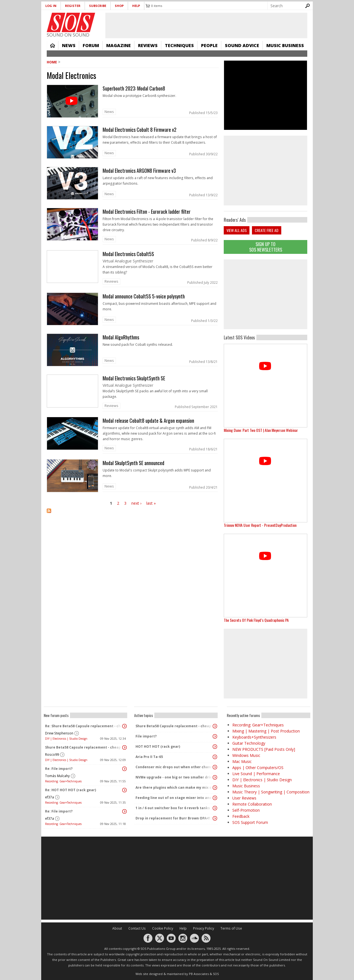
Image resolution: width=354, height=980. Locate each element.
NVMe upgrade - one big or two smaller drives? (175, 777)
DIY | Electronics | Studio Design (66, 739)
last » (151, 503)
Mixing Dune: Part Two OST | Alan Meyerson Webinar (261, 430)
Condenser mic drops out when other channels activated (175, 767)
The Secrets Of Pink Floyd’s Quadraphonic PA (256, 620)
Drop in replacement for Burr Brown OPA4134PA (175, 818)
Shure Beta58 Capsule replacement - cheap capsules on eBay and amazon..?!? (84, 747)
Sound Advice (242, 45)
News (69, 45)
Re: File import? (59, 769)
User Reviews (244, 798)
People (209, 45)
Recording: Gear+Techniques (63, 781)
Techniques (179, 45)
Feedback (241, 816)
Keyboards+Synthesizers (254, 737)
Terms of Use (231, 928)
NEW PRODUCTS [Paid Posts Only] (264, 749)
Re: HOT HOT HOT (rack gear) (71, 790)
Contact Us (137, 928)
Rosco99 (52, 755)
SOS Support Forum (250, 822)
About (117, 928)
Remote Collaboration (252, 804)
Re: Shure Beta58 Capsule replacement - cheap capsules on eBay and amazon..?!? (84, 726)
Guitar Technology (249, 743)
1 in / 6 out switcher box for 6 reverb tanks (173, 808)
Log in (51, 6)
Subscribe (98, 6)
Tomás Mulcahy (57, 776)
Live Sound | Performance (256, 774)
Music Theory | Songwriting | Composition (271, 792)
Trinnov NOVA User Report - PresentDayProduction (260, 525)
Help (136, 6)
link (133, 102)
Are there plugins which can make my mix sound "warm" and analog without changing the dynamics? (175, 787)
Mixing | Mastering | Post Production (266, 731)
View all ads (237, 230)
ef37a (50, 797)
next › (136, 503)
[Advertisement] (265, 294)
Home (53, 45)
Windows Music (246, 755)
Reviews (148, 45)
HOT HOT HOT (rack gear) (158, 746)
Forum (91, 45)
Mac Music (242, 761)
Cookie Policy (163, 928)
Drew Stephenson (59, 733)
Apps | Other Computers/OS (258, 768)
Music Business (285, 45)
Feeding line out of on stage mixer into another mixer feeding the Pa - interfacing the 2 (175, 798)
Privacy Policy (204, 928)
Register (73, 6)
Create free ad (267, 230)
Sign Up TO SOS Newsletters (266, 247)
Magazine (119, 45)
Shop (119, 6)
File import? (146, 736)
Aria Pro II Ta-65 (149, 757)
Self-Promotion (246, 810)
